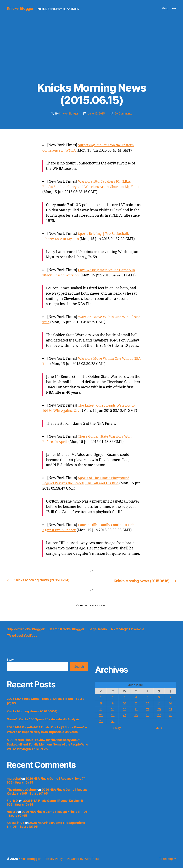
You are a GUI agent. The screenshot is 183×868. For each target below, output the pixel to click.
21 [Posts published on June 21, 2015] (170, 709)
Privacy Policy (55, 858)
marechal (14, 778)
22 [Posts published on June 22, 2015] (101, 715)
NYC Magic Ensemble (135, 629)
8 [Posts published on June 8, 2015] (101, 703)
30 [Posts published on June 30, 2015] (112, 721)
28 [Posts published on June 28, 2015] (170, 715)
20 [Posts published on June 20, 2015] (159, 709)
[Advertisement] (91, 56)
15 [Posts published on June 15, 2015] (101, 709)
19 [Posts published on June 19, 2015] (147, 709)
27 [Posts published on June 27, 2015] (159, 715)
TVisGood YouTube (23, 635)
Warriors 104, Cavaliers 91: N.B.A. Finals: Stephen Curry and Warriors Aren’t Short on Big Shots (89, 187)
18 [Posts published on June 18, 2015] (136, 709)
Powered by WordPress (85, 858)
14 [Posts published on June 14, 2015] (170, 703)
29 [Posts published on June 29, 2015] (101, 721)
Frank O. (12, 800)
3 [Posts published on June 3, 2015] (124, 697)
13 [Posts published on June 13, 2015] (159, 703)
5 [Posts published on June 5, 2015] (147, 697)
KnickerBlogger (21, 8)
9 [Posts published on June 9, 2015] (113, 703)
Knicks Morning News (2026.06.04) (32, 711)
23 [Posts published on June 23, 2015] (112, 715)
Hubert (12, 811)
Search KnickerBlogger (70, 629)
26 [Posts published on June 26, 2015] (147, 715)
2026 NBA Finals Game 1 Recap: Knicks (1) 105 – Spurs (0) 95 (47, 791)
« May (117, 727)
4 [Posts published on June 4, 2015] (136, 697)
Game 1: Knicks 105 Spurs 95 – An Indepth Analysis (43, 719)
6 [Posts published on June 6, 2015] (159, 697)
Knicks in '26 (16, 822)
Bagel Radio (103, 629)
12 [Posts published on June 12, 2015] (147, 703)
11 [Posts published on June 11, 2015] (136, 703)
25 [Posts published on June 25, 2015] (136, 715)
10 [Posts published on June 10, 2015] (124, 703)
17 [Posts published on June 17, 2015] (124, 709)
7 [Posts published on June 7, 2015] (170, 697)
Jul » (159, 727)
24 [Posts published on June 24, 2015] (124, 715)
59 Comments (124, 113)
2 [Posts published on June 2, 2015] (113, 697)
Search (11, 659)
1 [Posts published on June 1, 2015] (101, 697)
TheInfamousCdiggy (22, 789)
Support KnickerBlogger (27, 629)
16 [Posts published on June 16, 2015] (112, 709)
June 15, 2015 (97, 113)
